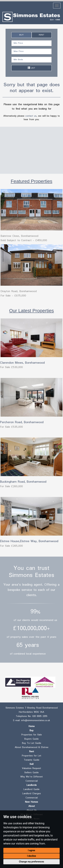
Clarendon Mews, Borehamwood (22, 363)
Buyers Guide (32, 739)
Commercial (32, 781)
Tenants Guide (32, 760)
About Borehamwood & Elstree (32, 747)
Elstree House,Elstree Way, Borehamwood (29, 541)
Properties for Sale (32, 735)
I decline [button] (32, 856)
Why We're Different (32, 777)
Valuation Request (32, 768)
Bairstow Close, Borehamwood (19, 236)
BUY (21, 35)
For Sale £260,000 (11, 486)
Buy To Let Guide (32, 743)
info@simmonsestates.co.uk (36, 720)
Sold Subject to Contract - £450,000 (24, 240)
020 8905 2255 (40, 716)
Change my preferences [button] (32, 862)
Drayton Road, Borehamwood (19, 291)
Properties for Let (32, 756)
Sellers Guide (32, 773)
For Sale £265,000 (11, 546)
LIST (32, 68)
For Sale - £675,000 (13, 296)
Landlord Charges (32, 794)
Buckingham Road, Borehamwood (23, 482)
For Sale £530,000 (11, 367)
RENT (42, 35)
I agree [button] (32, 850)
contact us (31, 116)
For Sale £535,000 (11, 427)
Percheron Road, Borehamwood (22, 422)
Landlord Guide (32, 789)
